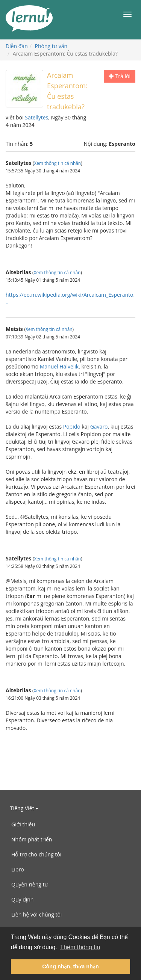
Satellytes (36, 117)
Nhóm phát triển (32, 839)
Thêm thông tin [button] (80, 947)
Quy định (22, 899)
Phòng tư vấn (51, 46)
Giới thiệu (23, 824)
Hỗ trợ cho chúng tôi (36, 854)
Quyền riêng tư (30, 884)
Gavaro (99, 427)
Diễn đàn (17, 46)
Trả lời (120, 76)
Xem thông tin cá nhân (58, 163)
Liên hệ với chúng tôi (36, 914)
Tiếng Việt (24, 808)
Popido (72, 427)
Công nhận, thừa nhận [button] (70, 966)
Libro (18, 869)
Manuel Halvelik (59, 366)
